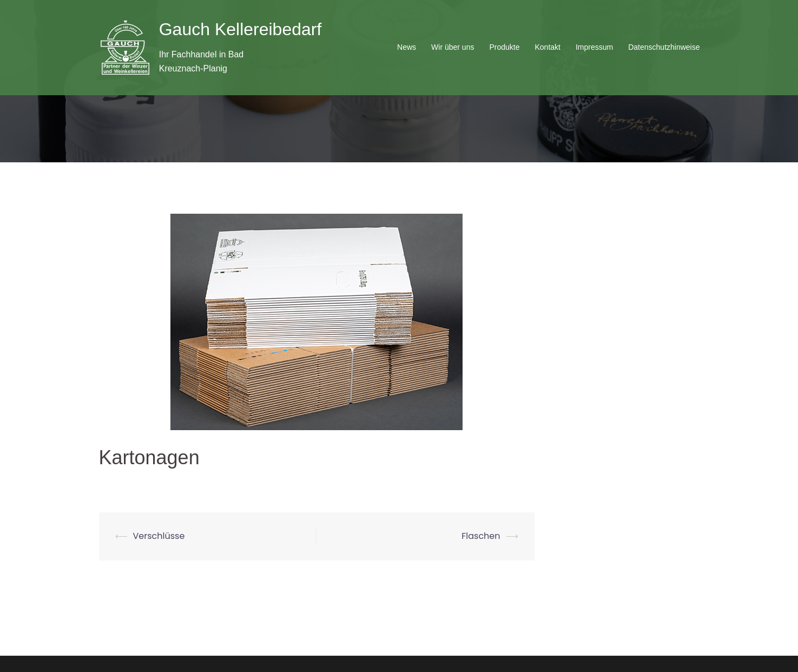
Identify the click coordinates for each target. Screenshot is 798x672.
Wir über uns (453, 47)
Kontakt (547, 47)
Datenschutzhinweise (664, 47)
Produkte (504, 47)
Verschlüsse (159, 536)
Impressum (594, 47)
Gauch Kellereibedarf (240, 29)
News (407, 47)
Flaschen (481, 536)
